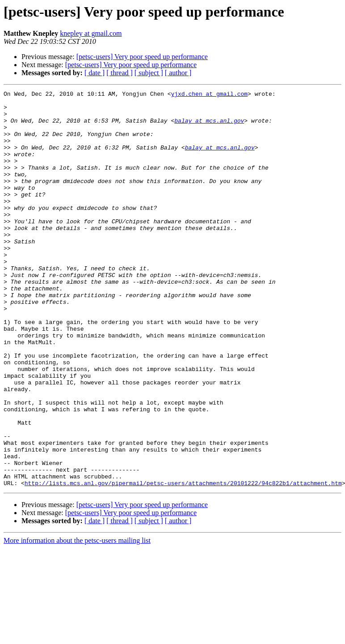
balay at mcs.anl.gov (209, 127)
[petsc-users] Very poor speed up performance (142, 57)
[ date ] (95, 73)
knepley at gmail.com (91, 33)
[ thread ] (120, 73)
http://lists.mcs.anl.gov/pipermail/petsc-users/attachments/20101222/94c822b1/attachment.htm (183, 562)
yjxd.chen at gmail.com (209, 95)
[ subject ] (149, 73)
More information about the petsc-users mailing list (77, 620)
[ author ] (178, 73)
